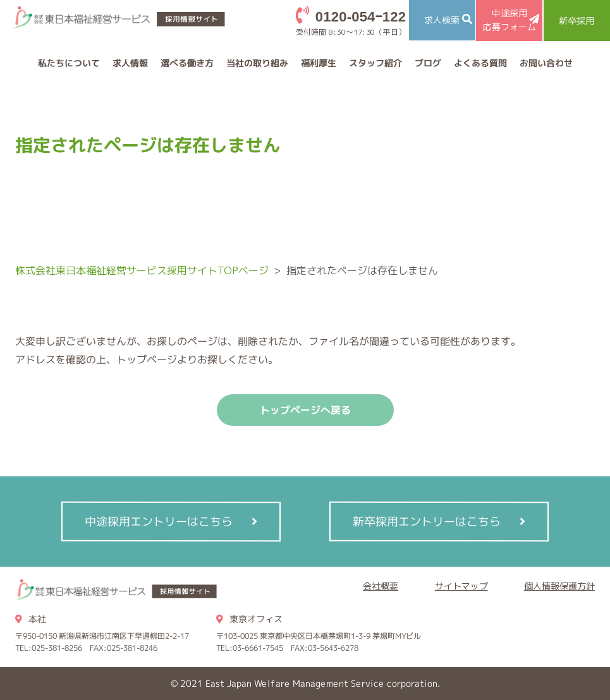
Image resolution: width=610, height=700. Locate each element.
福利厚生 (318, 63)
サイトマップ (461, 586)
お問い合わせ (546, 63)
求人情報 (130, 63)
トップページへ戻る (305, 410)
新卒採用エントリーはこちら (427, 521)
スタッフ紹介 (375, 63)
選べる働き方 (186, 63)
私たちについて (68, 63)
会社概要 (381, 586)
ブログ (427, 63)
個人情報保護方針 (559, 586)
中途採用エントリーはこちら (159, 521)
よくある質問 (480, 63)
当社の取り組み (257, 63)
